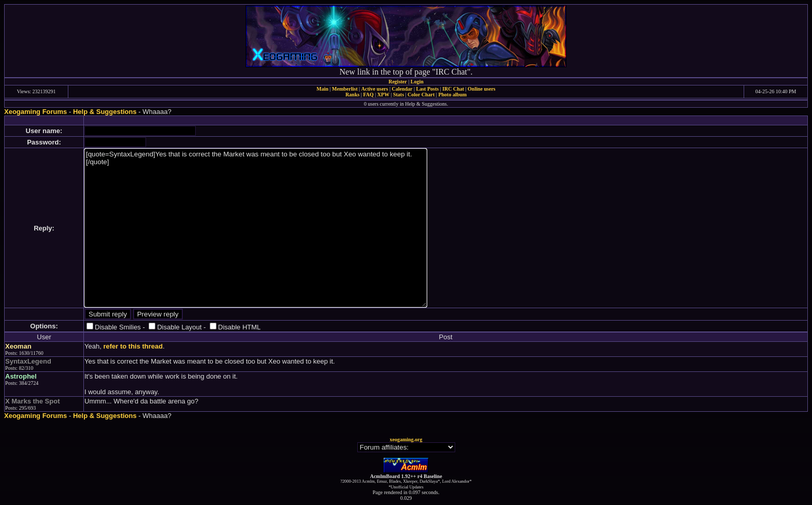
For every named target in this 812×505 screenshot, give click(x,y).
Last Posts (427, 89)
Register (398, 82)
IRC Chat (453, 89)
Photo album (452, 95)
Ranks (352, 95)
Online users (482, 89)
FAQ (368, 95)
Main (322, 89)
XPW (383, 95)
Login (417, 82)
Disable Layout (179, 327)
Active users (375, 89)
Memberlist (345, 89)
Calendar (402, 89)
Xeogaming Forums (35, 112)
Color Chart (421, 95)
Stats (398, 95)
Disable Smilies (118, 327)
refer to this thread (133, 346)
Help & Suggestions (105, 112)
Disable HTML (239, 327)
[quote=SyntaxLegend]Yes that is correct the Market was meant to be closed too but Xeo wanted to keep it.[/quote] (256, 228)
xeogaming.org (406, 439)
